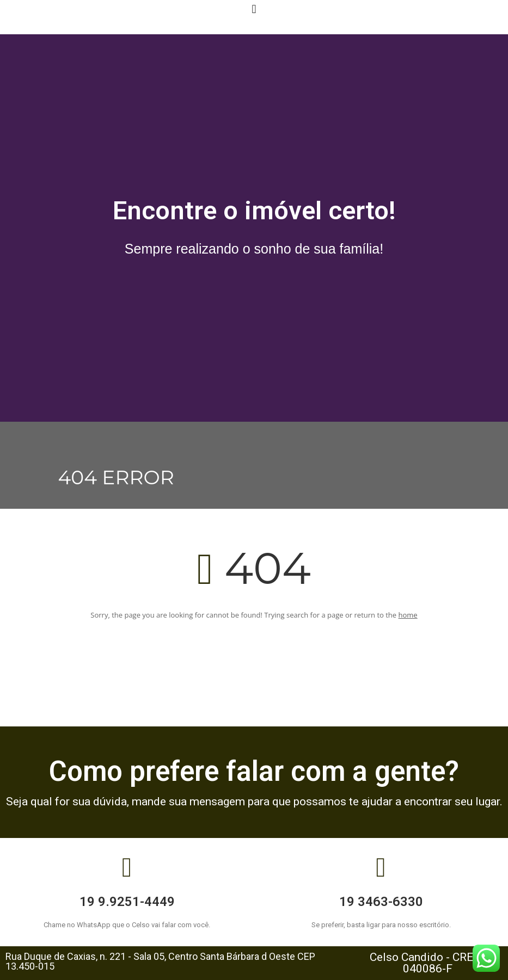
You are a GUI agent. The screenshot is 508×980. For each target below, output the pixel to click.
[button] (254, 9)
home (408, 615)
